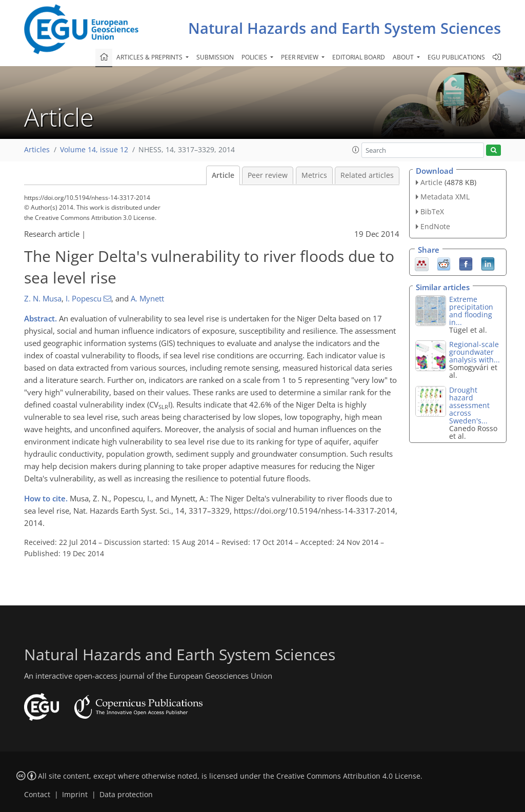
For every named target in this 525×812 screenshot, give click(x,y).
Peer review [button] (300, 57)
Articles (37, 150)
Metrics (314, 175)
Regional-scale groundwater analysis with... (474, 352)
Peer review (268, 175)
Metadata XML (445, 197)
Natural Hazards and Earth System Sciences (345, 28)
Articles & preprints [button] (150, 57)
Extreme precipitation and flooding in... (471, 311)
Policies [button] (255, 57)
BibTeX (432, 211)
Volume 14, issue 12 (94, 150)
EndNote (435, 226)
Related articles (367, 175)
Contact (37, 795)
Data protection (126, 795)
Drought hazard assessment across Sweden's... (469, 405)
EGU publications (456, 57)
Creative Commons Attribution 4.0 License (348, 776)
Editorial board (359, 57)
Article (223, 175)
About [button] (404, 57)
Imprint (75, 795)
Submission (215, 57)
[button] (356, 150)
